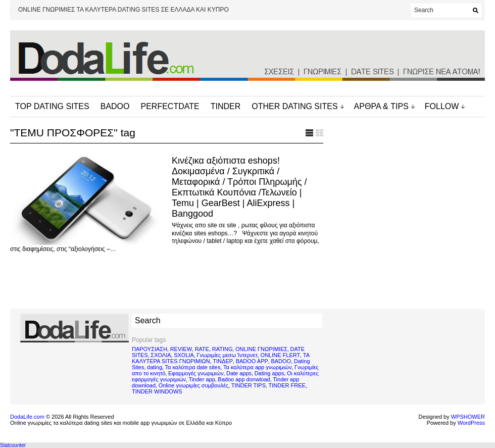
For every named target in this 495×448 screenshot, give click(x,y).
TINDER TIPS (249, 385)
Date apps (239, 373)
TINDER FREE (287, 385)
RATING (222, 349)
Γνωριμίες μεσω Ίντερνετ (227, 355)
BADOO (115, 106)
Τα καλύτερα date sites (193, 367)
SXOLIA (184, 355)
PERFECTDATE (170, 106)
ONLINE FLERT (281, 355)
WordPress (471, 423)
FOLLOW (442, 106)
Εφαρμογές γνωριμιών (196, 373)
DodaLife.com (27, 417)
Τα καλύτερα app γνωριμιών (257, 367)
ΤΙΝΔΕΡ (223, 361)
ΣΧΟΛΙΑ (161, 355)
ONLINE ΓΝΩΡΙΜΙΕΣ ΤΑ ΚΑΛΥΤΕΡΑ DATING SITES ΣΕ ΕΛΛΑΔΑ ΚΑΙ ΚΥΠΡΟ (123, 10)
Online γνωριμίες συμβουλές (194, 385)
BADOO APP (252, 361)
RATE (202, 349)
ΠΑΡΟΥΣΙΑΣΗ (150, 349)
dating (155, 367)
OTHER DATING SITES (294, 106)
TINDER (226, 106)
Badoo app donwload (244, 379)
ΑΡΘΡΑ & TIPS (381, 106)
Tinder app (202, 379)
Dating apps (269, 373)
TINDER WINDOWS (157, 391)
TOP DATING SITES (52, 106)
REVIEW (181, 349)
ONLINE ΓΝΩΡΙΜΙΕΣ (261, 349)
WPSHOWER (468, 417)
